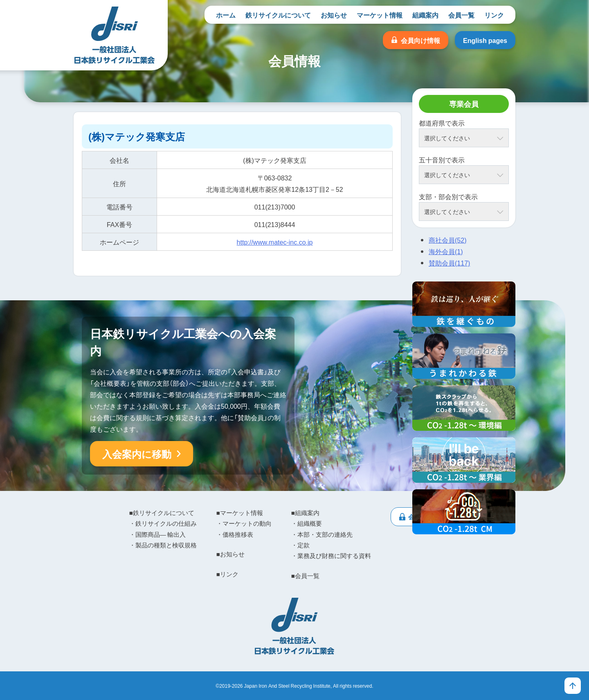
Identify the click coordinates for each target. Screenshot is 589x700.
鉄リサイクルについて (278, 15)
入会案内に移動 (137, 454)
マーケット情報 (380, 15)
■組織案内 (305, 513)
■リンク (227, 574)
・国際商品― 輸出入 (157, 534)
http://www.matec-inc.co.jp (275, 242)
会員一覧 (461, 15)
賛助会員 (449, 263)
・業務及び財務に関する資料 (331, 556)
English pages (485, 40)
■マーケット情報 (240, 513)
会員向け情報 (420, 40)
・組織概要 (307, 523)
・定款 (300, 545)
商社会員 (447, 240)
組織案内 (425, 15)
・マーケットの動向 (244, 523)
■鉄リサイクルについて (162, 513)
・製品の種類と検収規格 (163, 545)
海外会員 (446, 251)
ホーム (226, 15)
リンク (494, 15)
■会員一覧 (305, 576)
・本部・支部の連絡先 (322, 534)
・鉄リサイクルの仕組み (163, 523)
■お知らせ (230, 554)
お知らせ (334, 15)
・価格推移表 (235, 534)
